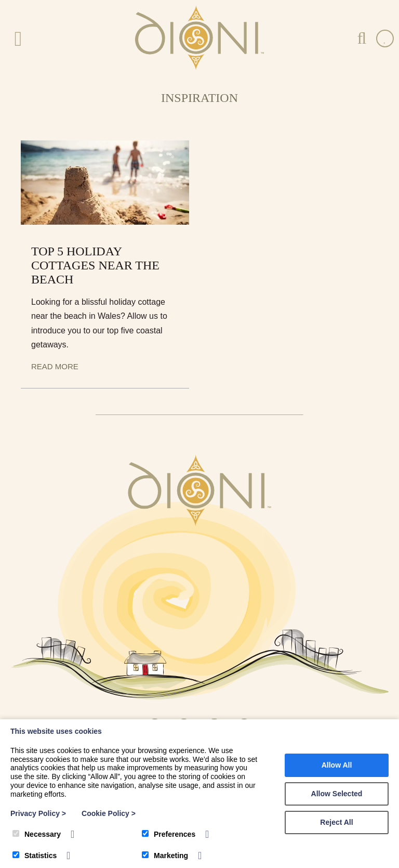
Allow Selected (337, 794)
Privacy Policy (38, 813)
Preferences (169, 834)
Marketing (165, 856)
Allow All (337, 765)
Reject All (336, 822)
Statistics (35, 856)
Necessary (37, 834)
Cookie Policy (109, 813)
